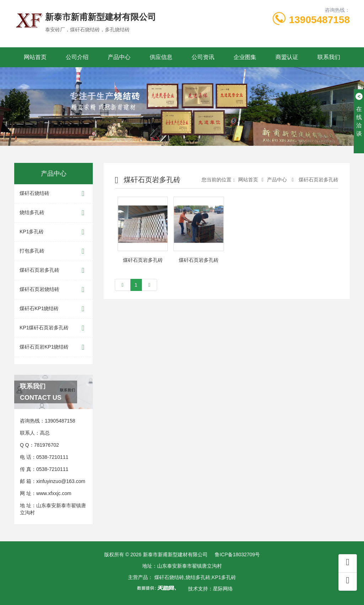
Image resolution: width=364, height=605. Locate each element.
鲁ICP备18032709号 (237, 554)
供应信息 (161, 57)
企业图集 (245, 57)
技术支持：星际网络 (210, 589)
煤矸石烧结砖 (53, 194)
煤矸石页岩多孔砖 (53, 270)
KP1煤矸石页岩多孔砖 (53, 328)
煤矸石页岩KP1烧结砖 (53, 347)
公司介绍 (77, 57)
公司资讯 (203, 57)
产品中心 (119, 57)
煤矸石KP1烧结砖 (53, 309)
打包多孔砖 (53, 251)
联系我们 (329, 57)
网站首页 (35, 57)
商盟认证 (287, 57)
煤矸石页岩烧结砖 (53, 290)
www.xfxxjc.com (54, 493)
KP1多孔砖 (53, 232)
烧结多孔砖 (53, 213)
